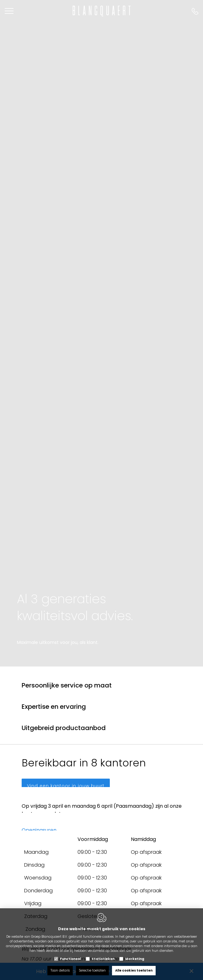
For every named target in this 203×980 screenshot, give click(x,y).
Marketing (135, 959)
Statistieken (103, 959)
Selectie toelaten (92, 970)
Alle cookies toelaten (134, 970)
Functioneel (70, 959)
